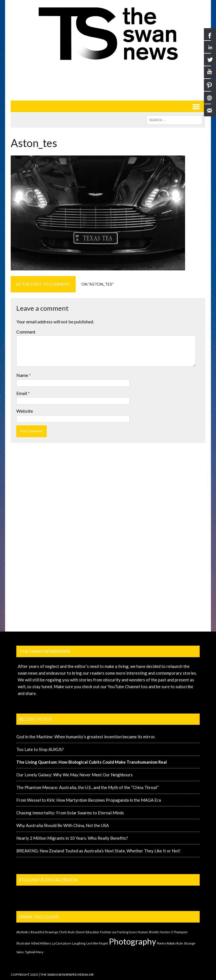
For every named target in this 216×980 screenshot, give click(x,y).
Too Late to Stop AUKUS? (40, 749)
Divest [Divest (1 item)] (80, 932)
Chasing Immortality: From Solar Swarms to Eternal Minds (70, 813)
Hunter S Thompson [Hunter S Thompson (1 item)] (174, 932)
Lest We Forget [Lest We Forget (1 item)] (97, 943)
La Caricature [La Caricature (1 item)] (61, 943)
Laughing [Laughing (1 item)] (79, 943)
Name (23, 375)
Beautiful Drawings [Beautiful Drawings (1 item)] (44, 932)
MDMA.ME (86, 975)
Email (22, 393)
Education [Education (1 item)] (92, 932)
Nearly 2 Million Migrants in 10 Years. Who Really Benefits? (72, 838)
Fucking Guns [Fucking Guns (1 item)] (127, 932)
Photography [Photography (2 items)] (132, 941)
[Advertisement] (113, 80)
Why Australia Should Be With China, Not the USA (63, 825)
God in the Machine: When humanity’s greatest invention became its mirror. (86, 737)
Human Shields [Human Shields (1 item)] (148, 932)
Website (25, 411)
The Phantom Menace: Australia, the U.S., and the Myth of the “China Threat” (87, 787)
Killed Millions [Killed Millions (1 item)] (41, 943)
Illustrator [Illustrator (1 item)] (23, 943)
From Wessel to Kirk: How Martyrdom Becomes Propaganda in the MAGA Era (89, 800)
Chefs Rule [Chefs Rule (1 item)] (67, 932)
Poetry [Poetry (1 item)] (161, 943)
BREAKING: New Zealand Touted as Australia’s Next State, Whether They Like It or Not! (98, 851)
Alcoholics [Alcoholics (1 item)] (23, 932)
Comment (26, 332)
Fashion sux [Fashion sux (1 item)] (108, 932)
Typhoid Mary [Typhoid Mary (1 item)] (34, 952)
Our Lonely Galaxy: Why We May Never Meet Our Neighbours (75, 775)
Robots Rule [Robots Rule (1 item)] (175, 943)
